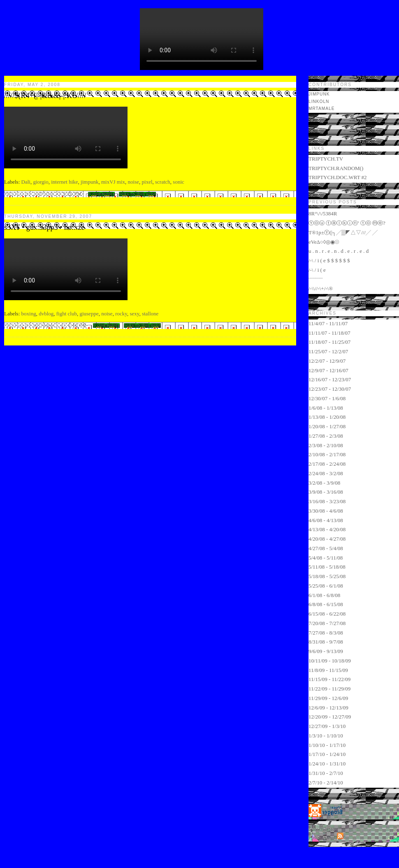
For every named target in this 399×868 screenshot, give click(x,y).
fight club (67, 314)
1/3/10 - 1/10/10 (326, 736)
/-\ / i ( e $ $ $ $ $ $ (329, 260)
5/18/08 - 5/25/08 (327, 576)
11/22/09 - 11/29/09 (329, 689)
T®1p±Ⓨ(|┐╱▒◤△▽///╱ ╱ (343, 232)
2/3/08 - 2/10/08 (326, 445)
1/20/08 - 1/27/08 (327, 426)
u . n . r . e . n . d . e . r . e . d (339, 251)
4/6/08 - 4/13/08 (326, 520)
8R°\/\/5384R (323, 213)
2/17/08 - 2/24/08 (327, 464)
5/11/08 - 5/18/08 (327, 567)
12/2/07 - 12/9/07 (327, 361)
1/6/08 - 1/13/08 (326, 408)
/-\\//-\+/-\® (321, 288)
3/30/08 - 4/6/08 (326, 511)
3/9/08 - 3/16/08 (326, 492)
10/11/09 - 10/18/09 (330, 661)
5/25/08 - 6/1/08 (326, 586)
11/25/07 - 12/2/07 (328, 351)
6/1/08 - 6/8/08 (324, 595)
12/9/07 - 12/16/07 (328, 370)
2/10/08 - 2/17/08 (327, 454)
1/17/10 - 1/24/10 (327, 754)
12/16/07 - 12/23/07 (330, 379)
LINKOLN (319, 101)
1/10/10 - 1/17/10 (327, 745)
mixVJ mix (113, 182)
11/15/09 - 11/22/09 (329, 679)
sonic (178, 182)
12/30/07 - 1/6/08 (327, 398)
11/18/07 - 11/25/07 (329, 342)
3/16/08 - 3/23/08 (327, 501)
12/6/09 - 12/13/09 (328, 708)
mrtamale (321, 108)
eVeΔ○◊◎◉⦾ (324, 242)
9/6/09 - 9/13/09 (326, 651)
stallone (150, 314)
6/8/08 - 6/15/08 (326, 604)
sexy (134, 314)
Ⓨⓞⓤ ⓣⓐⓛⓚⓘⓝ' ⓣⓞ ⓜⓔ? (347, 223)
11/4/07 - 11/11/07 (328, 323)
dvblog (46, 314)
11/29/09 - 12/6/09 (328, 698)
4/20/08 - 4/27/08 (327, 539)
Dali (26, 182)
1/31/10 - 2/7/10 (326, 773)
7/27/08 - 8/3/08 (326, 633)
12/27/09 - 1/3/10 (327, 726)
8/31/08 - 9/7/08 (326, 642)
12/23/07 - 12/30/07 (330, 389)
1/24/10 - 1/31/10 (327, 764)
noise (133, 182)
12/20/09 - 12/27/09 (330, 717)
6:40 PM (78, 325)
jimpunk (89, 182)
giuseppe (89, 314)
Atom (329, 837)
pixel (147, 182)
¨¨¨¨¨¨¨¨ (316, 279)
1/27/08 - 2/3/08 (326, 436)
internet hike (64, 182)
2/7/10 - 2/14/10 (326, 783)
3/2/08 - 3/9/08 (324, 483)
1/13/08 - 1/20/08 (327, 417)
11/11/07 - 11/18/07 (329, 333)
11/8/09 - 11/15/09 (328, 670)
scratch (163, 182)
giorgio (41, 182)
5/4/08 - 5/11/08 (326, 558)
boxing (29, 314)
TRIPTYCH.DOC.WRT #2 (338, 177)
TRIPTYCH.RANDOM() (336, 168)
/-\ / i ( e (317, 270)
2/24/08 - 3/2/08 (326, 473)
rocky (121, 314)
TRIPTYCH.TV (326, 159)
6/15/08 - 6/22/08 (327, 614)
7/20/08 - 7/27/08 (327, 623)
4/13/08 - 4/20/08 (327, 529)
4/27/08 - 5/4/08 (326, 548)
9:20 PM (73, 194)
